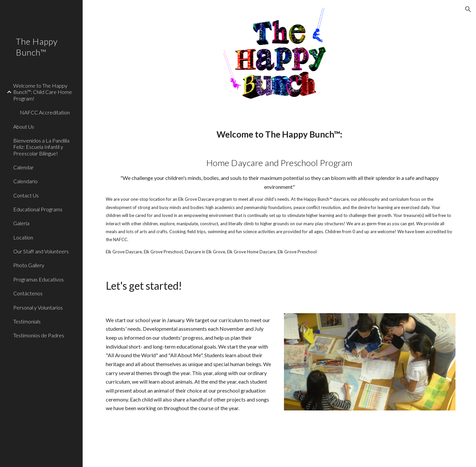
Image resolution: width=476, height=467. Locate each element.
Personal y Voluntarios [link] (38, 307)
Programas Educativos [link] (39, 279)
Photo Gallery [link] (29, 265)
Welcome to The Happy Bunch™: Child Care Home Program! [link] (43, 92)
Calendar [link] (23, 167)
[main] (279, 191)
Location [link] (23, 237)
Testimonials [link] (27, 321)
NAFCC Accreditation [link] (45, 112)
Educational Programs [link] (38, 209)
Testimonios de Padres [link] (39, 335)
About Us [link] (24, 127)
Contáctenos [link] (28, 293)
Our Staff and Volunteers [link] (41, 251)
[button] (468, 9)
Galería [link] (21, 223)
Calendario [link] (25, 181)
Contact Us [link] (26, 195)
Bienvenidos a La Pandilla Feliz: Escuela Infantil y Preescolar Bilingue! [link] (41, 147)
